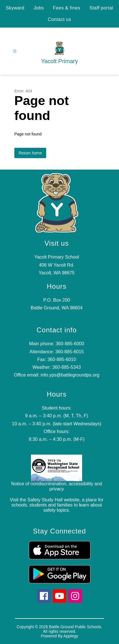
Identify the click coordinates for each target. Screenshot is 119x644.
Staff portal (101, 8)
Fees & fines (67, 8)
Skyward (15, 8)
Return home (30, 153)
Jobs (39, 8)
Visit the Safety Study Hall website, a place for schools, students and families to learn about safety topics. (56, 505)
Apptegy (71, 636)
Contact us (60, 19)
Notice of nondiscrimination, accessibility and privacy (57, 486)
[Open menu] (15, 51)
